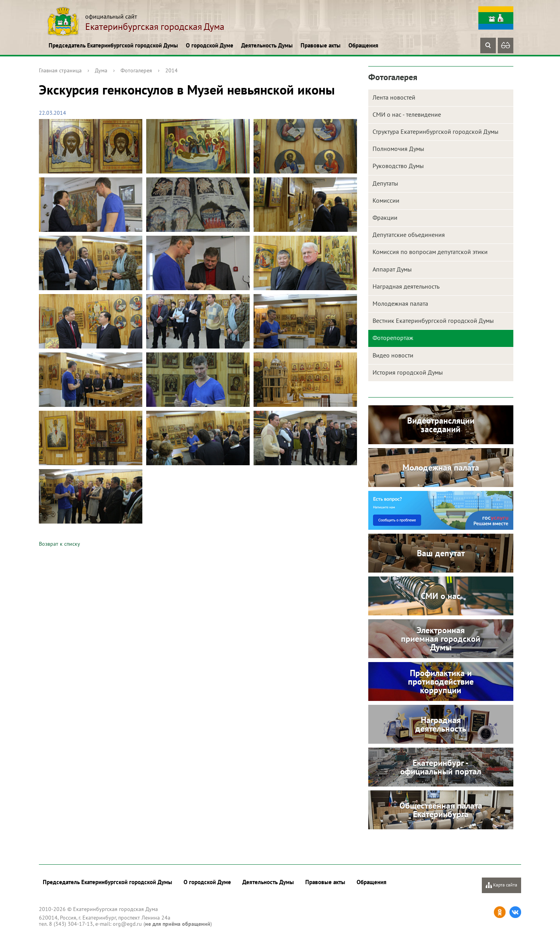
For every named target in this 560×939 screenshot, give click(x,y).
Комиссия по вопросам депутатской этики (430, 252)
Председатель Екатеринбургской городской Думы (113, 45)
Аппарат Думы (392, 269)
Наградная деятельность (406, 286)
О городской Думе (210, 45)
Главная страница (60, 70)
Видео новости (393, 355)
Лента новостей (394, 97)
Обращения (363, 45)
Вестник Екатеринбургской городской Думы (433, 321)
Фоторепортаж (393, 338)
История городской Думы (408, 372)
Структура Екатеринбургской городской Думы (436, 131)
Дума (101, 70)
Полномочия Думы (398, 149)
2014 (171, 70)
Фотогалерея (136, 70)
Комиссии (386, 200)
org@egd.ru (127, 924)
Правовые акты (321, 45)
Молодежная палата (400, 303)
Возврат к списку (59, 544)
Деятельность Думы (267, 45)
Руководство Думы (398, 166)
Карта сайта (501, 885)
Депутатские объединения (409, 235)
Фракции (385, 217)
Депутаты (385, 183)
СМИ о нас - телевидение (407, 114)
